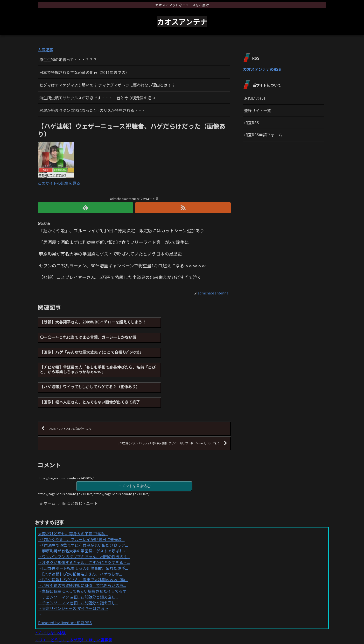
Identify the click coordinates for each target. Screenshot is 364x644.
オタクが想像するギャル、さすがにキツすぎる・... (86, 530)
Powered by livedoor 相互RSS (65, 590)
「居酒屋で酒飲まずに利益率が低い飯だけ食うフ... (85, 512)
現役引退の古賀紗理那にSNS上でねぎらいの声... (84, 553)
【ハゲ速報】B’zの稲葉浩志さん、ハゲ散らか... (82, 541)
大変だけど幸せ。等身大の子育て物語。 (73, 501)
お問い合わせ (256, 98)
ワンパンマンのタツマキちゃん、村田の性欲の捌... (86, 524)
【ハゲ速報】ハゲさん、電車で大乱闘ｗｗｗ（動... (85, 547)
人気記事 (45, 50)
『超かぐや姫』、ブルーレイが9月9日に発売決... (83, 507)
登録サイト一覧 (258, 110)
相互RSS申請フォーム (263, 135)
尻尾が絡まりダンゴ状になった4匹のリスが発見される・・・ (93, 110)
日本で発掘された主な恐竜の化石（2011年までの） (84, 72)
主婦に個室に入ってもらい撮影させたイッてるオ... (86, 559)
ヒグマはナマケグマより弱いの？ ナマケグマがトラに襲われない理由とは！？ (107, 85)
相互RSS (252, 123)
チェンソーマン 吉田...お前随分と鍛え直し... (80, 564)
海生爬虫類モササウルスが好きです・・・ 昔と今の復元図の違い (97, 98)
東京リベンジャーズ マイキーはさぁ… (75, 576)
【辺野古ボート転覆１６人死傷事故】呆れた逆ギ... (85, 536)
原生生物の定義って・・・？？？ (68, 59)
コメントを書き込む (134, 453)
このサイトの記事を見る (59, 183)
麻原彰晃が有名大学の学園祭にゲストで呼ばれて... (86, 518)
